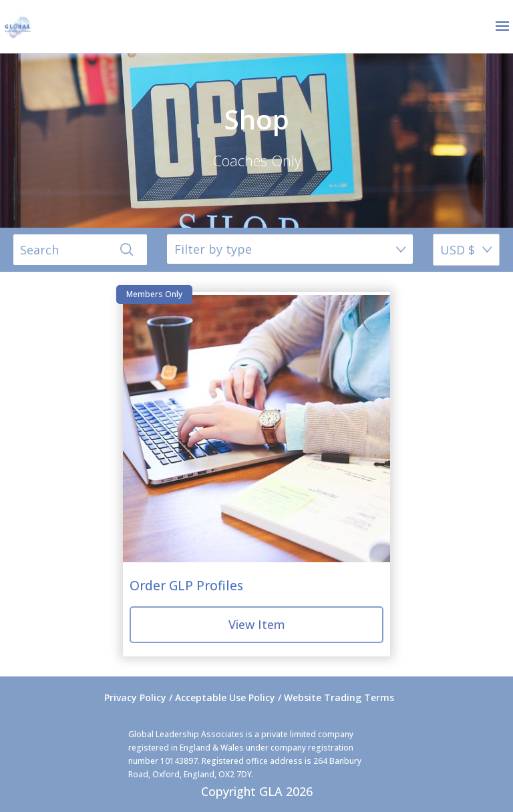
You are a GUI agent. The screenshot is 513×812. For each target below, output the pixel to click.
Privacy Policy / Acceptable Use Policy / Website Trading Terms (249, 697)
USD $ (458, 250)
